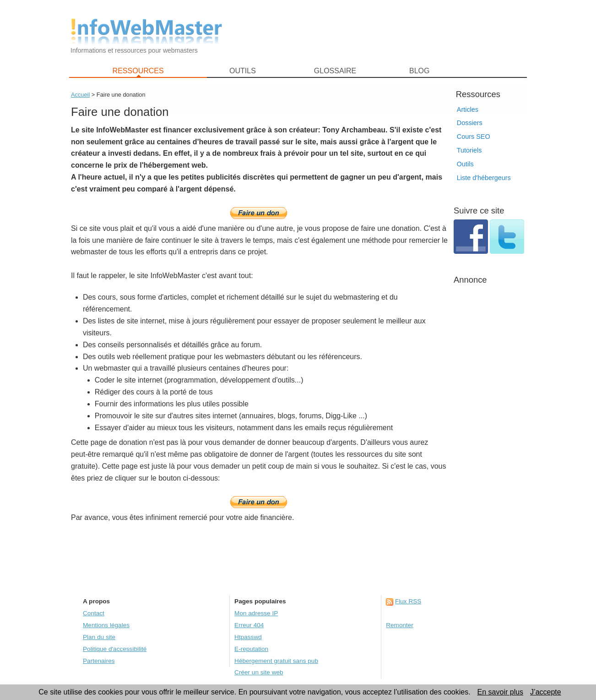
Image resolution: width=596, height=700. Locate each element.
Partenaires (99, 661)
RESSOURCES (138, 71)
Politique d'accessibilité (115, 649)
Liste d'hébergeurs (484, 178)
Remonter (400, 625)
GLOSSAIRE (335, 71)
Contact (94, 613)
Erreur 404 (249, 625)
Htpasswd (248, 637)
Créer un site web (259, 672)
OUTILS (243, 71)
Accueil (80, 95)
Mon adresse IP (256, 613)
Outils (465, 164)
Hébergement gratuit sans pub (276, 661)
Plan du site (99, 637)
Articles (468, 109)
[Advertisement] (380, 33)
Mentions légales (106, 625)
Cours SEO (474, 137)
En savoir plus (501, 692)
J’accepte (546, 692)
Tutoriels (469, 150)
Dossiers (470, 123)
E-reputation (251, 649)
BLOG (419, 71)
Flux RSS (408, 601)
